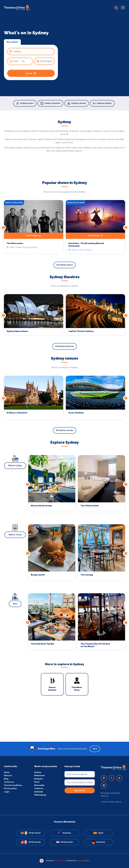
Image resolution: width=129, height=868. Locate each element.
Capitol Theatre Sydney (81, 331)
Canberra (39, 788)
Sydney (38, 772)
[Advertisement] (64, 723)
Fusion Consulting (83, 861)
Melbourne (39, 775)
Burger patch (38, 575)
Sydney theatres (50, 103)
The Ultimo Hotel (90, 506)
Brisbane (38, 779)
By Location (12, 42)
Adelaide (39, 792)
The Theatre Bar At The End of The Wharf (95, 645)
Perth (37, 782)
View (95, 749)
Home (7, 772)
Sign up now (80, 790)
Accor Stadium (76, 413)
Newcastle (39, 785)
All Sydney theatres (64, 346)
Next (126, 228)
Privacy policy (10, 788)
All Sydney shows (65, 265)
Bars (15, 604)
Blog (6, 779)
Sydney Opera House (17, 331)
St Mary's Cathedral (17, 413)
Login (7, 792)
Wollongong (40, 795)
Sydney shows (25, 103)
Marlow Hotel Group (41, 506)
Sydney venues (77, 103)
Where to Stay (15, 466)
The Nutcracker (15, 243)
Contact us (9, 782)
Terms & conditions (13, 785)
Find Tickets (34, 236)
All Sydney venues (64, 430)
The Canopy (87, 575)
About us (8, 775)
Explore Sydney (102, 103)
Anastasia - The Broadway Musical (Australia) (86, 245)
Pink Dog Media (60, 861)
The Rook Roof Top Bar (43, 644)
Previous (3, 228)
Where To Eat (15, 535)
